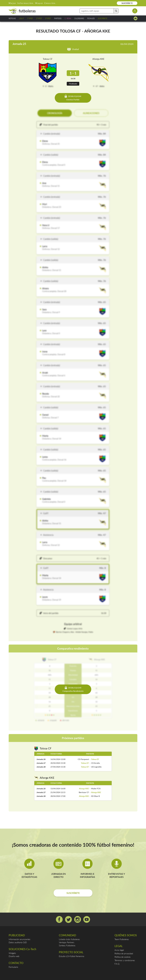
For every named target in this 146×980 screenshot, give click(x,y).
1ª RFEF (30, 18)
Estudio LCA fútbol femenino (72, 956)
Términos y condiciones (125, 960)
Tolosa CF (48, 59)
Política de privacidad (124, 953)
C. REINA (68, 18)
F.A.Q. (117, 964)
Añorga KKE (98, 59)
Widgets (12, 953)
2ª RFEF (39, 18)
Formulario (13, 967)
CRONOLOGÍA (55, 113)
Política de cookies (123, 957)
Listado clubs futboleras (69, 939)
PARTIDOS (58, 18)
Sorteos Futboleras (67, 945)
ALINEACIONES (91, 113)
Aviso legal (119, 950)
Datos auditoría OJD (18, 942)
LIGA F (21, 18)
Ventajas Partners (67, 942)
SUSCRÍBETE (127, 3)
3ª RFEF (48, 18)
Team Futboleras (122, 939)
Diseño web (14, 956)
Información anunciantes (20, 939)
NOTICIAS (12, 18)
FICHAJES (91, 18)
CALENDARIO (79, 18)
